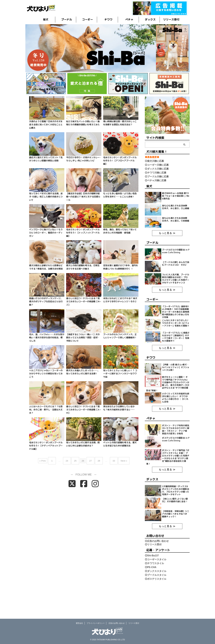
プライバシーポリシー (96, 623)
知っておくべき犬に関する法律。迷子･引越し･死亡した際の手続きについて (46, 197)
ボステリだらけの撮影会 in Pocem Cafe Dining (176, 461)
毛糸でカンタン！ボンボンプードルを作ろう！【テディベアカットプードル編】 (46, 446)
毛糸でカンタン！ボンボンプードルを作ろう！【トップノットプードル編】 (83, 233)
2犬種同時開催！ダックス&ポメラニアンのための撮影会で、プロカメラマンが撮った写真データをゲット (176, 516)
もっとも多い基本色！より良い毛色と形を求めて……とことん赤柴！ (120, 195)
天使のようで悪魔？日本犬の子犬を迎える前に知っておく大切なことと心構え (46, 125)
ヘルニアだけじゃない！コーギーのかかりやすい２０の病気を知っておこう (46, 374)
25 (77, 460)
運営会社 (79, 623)
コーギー (87, 20)
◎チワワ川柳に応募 (156, 173)
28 (97, 460)
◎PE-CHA (151, 596)
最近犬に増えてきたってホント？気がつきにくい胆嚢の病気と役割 (46, 159)
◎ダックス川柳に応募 (157, 169)
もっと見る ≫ (167, 238)
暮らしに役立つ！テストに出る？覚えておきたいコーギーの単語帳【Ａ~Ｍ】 (84, 410)
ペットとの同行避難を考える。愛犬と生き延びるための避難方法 (120, 444)
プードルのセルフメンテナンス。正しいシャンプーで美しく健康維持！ (120, 336)
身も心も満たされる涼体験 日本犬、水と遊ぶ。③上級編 (176, 210)
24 (70, 460)
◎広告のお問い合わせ (157, 570)
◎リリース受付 (153, 573)
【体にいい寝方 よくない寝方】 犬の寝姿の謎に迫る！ (176, 526)
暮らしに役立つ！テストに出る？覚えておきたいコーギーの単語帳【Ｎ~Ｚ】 (84, 302)
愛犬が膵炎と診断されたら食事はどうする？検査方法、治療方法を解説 (46, 267)
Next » (119, 460)
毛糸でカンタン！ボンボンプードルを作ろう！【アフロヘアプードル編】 (120, 161)
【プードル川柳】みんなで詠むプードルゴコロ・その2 (176, 270)
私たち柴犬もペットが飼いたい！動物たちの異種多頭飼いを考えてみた (83, 123)
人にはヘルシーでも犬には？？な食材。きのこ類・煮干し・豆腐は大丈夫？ (46, 410)
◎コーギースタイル (156, 588)
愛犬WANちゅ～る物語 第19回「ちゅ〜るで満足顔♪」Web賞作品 (176, 196)
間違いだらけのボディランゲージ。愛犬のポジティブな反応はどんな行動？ (46, 302)
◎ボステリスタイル (156, 608)
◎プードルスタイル (156, 604)
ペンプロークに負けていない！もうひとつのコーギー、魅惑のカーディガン (46, 233)
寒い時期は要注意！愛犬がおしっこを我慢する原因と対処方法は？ (120, 123)
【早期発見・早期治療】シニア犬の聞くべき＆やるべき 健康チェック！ (175, 542)
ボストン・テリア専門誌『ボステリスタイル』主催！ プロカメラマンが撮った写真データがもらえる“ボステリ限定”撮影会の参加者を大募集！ (168, 481)
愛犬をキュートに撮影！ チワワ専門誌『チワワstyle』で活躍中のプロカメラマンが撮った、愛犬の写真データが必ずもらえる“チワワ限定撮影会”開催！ (168, 401)
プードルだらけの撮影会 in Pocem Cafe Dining (176, 256)
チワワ (108, 20)
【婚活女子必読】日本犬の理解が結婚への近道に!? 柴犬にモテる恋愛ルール (83, 197)
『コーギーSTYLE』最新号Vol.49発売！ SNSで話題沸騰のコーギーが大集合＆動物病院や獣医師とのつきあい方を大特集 (176, 323)
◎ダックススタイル (156, 600)
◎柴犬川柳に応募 (154, 161)
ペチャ (129, 20)
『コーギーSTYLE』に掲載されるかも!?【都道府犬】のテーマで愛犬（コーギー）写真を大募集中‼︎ (175, 351)
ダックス (150, 20)
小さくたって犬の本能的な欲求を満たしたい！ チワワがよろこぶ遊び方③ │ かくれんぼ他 (176, 417)
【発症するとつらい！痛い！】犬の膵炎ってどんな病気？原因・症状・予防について (83, 338)
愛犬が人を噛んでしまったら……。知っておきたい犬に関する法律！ (83, 372)
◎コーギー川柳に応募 (157, 165)
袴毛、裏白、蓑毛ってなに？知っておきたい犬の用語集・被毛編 (120, 231)
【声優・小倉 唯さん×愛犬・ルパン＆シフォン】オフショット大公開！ (176, 383)
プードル (67, 20)
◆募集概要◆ (152, 157)
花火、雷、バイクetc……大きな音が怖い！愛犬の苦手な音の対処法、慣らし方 (47, 338)
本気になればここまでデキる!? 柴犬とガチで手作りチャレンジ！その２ (120, 300)
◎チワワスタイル (154, 592)
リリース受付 (171, 20)
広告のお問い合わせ (117, 623)
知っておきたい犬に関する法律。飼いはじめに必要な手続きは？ (83, 444)
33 (111, 460)
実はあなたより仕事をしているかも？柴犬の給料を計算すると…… (119, 408)
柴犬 (46, 20)
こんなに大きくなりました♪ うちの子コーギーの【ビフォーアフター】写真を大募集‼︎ (176, 337)
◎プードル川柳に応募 (157, 177)
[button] (107, 48)
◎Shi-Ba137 (152, 585)
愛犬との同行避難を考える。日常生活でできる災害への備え (83, 267)
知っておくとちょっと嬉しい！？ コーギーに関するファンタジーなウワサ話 (120, 374)
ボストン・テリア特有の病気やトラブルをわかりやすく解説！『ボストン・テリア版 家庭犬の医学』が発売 (176, 450)
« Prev (48, 460)
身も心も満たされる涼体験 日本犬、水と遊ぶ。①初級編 (176, 224)
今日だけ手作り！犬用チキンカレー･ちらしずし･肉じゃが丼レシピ (83, 159)
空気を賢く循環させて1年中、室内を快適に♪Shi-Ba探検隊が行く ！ (121, 267)
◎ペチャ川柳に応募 (156, 180)
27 (91, 460)
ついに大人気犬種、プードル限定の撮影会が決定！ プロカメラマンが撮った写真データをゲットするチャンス (176, 288)
